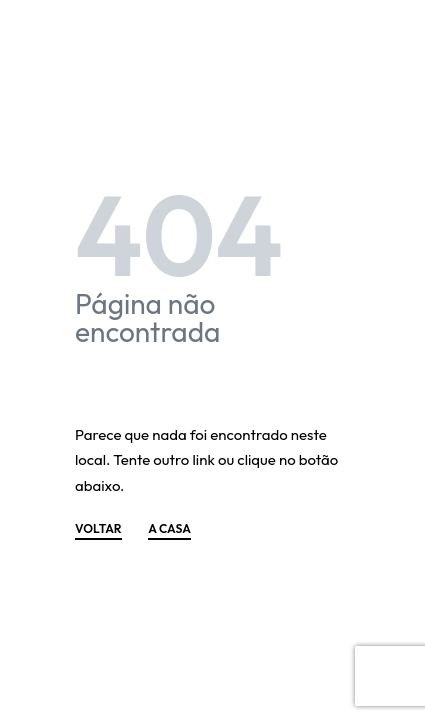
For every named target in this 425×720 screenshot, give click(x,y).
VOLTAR (98, 529)
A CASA (169, 529)
